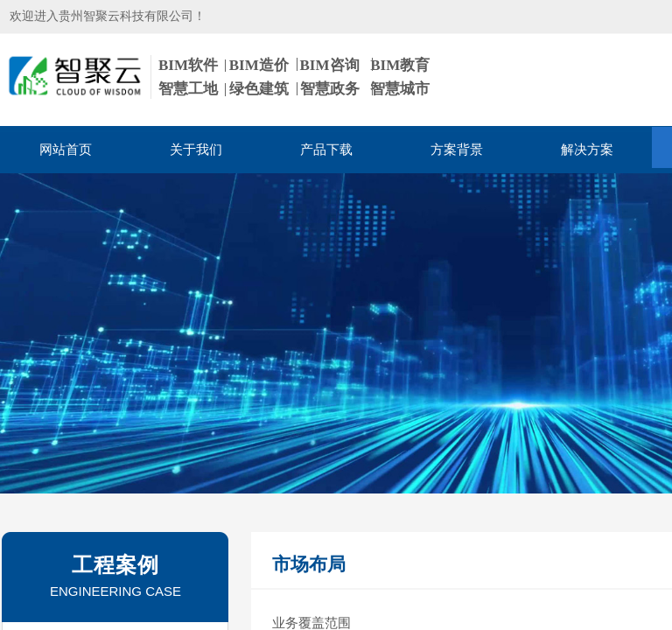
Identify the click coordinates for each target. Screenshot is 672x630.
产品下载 (326, 150)
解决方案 (587, 150)
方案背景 (457, 150)
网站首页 (66, 150)
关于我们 (196, 150)
